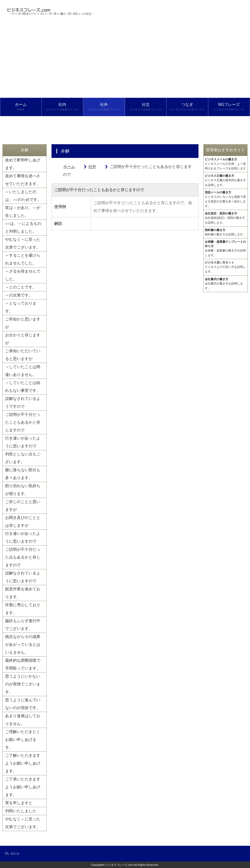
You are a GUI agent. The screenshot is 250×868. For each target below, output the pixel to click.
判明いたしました (21, 811)
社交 (146, 107)
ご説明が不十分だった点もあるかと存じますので (23, 557)
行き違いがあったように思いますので (23, 442)
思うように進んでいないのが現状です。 (23, 704)
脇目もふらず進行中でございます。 (23, 625)
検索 (21, 125)
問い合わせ (12, 854)
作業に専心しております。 (23, 609)
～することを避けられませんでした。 (23, 259)
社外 (104, 107)
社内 (62, 107)
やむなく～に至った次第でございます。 (23, 243)
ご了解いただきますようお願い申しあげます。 (23, 763)
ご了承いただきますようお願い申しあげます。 (23, 787)
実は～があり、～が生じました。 (23, 212)
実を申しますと (19, 803)
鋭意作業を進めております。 (23, 593)
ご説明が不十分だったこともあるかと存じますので (23, 422)
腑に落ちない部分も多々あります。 (23, 474)
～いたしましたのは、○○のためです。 (23, 196)
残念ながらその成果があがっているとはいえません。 (23, 644)
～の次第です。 (19, 295)
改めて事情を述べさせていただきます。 (23, 180)
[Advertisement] (125, 61)
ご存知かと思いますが (23, 323)
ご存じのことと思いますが (23, 506)
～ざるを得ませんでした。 (23, 275)
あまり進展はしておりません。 (23, 720)
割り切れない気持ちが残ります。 (23, 490)
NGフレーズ (229, 107)
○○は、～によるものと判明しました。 (23, 227)
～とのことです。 (21, 287)
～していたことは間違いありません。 (23, 371)
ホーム (21, 107)
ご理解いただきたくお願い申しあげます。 (23, 740)
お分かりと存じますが (23, 339)
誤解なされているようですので (23, 402)
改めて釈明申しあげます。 (23, 164)
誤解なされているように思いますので (23, 577)
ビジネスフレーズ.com (120, 865)
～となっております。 (21, 307)
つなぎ (187, 107)
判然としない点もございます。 (23, 458)
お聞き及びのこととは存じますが (23, 522)
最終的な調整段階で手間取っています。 (23, 664)
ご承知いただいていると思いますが (23, 355)
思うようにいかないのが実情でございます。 (23, 684)
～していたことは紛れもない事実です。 (23, 387)
